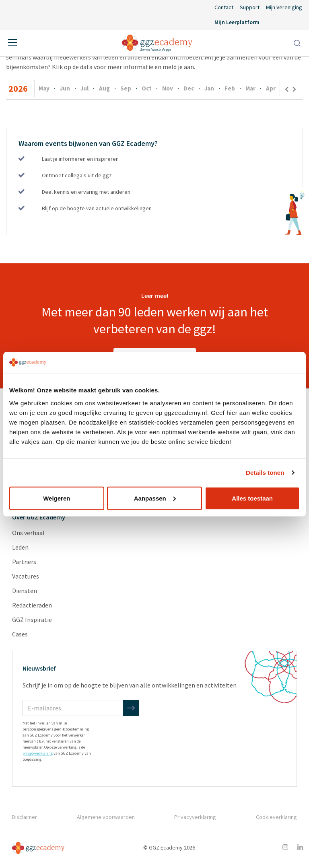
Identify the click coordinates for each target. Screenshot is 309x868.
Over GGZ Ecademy (39, 517)
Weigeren (57, 498)
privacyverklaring (38, 753)
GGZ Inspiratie (32, 620)
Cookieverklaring (276, 817)
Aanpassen (155, 498)
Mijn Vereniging (284, 7)
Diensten (25, 591)
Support (250, 7)
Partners (24, 562)
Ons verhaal (28, 533)
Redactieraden (32, 605)
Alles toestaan (252, 498)
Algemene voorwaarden (106, 817)
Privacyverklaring (195, 817)
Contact (224, 7)
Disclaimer (25, 817)
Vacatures (26, 576)
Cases (20, 634)
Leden (20, 547)
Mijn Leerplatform (237, 22)
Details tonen (265, 473)
